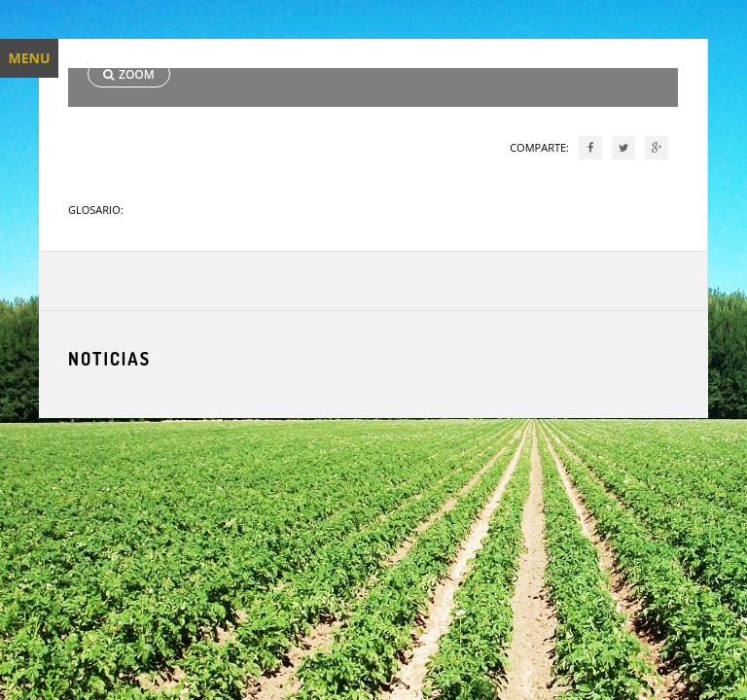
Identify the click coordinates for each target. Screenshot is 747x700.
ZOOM (129, 74)
